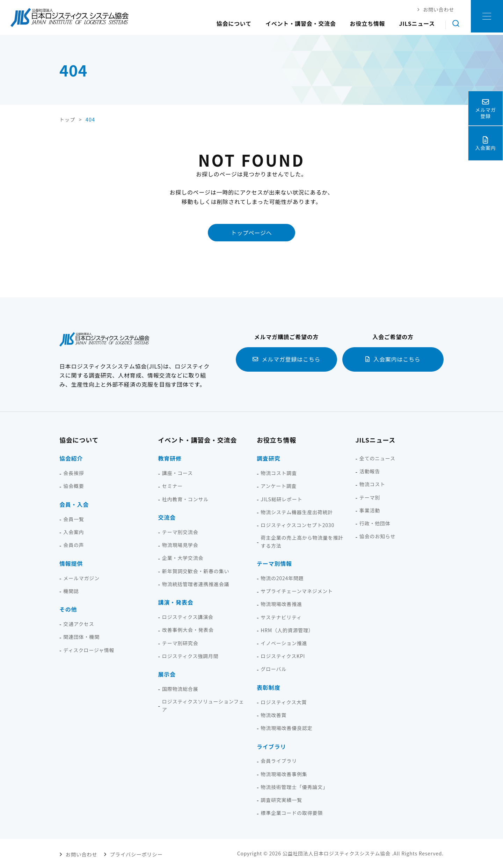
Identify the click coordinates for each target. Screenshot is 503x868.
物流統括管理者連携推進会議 (196, 584)
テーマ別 (370, 497)
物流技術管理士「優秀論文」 (294, 787)
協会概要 (74, 486)
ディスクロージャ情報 (89, 650)
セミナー (172, 486)
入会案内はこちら (397, 359)
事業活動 (370, 510)
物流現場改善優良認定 (286, 728)
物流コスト (372, 484)
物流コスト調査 (279, 473)
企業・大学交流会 (183, 558)
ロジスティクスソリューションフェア (203, 705)
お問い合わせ (81, 853)
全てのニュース (377, 458)
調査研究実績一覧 (281, 800)
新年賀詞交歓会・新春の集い (196, 571)
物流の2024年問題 (282, 578)
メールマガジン (81, 578)
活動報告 (370, 471)
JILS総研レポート (281, 499)
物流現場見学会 (180, 545)
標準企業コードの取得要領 (292, 812)
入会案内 (74, 532)
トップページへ (251, 232)
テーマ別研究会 (180, 643)
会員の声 (74, 545)
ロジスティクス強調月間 (190, 656)
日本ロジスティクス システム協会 (70, 17)
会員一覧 (74, 519)
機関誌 (71, 591)
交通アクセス (79, 623)
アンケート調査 (279, 486)
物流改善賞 (274, 715)
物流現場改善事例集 (284, 774)
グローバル (274, 669)
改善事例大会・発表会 (188, 630)
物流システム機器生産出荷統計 (297, 512)
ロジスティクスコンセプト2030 (297, 525)
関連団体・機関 (81, 637)
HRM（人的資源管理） (287, 630)
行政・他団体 (375, 523)
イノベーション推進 (284, 643)
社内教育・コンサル (185, 499)
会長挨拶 (74, 473)
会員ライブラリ (279, 761)
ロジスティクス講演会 (188, 617)
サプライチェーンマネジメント (297, 591)
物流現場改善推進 (281, 604)
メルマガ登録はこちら (291, 359)
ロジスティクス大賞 (284, 702)
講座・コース (177, 473)
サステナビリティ (281, 617)
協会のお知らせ (377, 536)
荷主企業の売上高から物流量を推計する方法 (302, 541)
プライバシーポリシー (134, 853)
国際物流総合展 (180, 688)
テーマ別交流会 (180, 532)
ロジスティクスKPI (283, 656)
